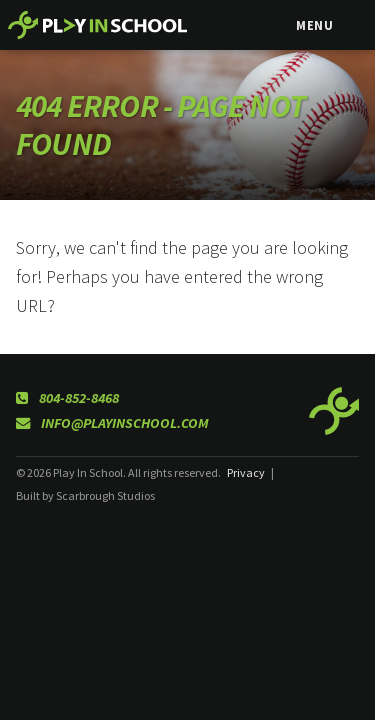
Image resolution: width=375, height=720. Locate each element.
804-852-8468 (67, 398)
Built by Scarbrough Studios (85, 495)
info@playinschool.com (112, 423)
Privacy (246, 472)
